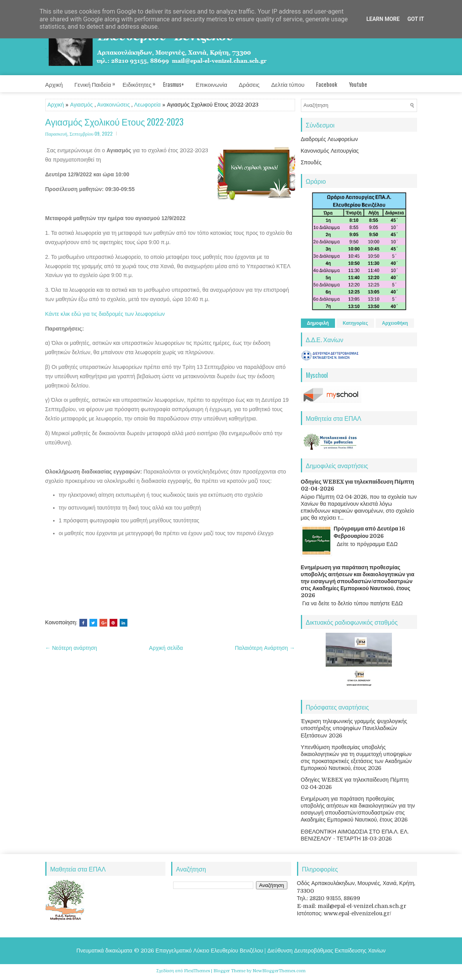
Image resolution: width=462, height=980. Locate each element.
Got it (416, 19)
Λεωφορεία (147, 105)
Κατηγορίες (355, 323)
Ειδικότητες (143, 82)
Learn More (383, 19)
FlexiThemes (197, 971)
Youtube (358, 84)
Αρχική (54, 84)
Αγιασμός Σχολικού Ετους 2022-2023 (115, 122)
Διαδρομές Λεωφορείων (330, 139)
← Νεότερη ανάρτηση (71, 648)
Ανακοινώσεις (114, 105)
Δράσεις (249, 84)
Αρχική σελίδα (166, 648)
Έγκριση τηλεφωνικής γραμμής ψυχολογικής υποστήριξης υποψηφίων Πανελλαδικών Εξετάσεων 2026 (354, 728)
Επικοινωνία (211, 84)
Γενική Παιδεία (99, 82)
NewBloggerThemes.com (279, 971)
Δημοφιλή (318, 323)
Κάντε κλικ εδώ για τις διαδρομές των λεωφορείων (105, 314)
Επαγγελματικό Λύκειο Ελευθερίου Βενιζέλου (210, 951)
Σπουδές (311, 162)
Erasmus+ (173, 84)
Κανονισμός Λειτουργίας (330, 151)
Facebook (327, 84)
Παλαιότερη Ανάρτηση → (265, 648)
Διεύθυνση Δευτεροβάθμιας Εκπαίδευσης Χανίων (326, 951)
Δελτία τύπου (288, 84)
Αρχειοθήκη (395, 323)
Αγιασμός (82, 105)
